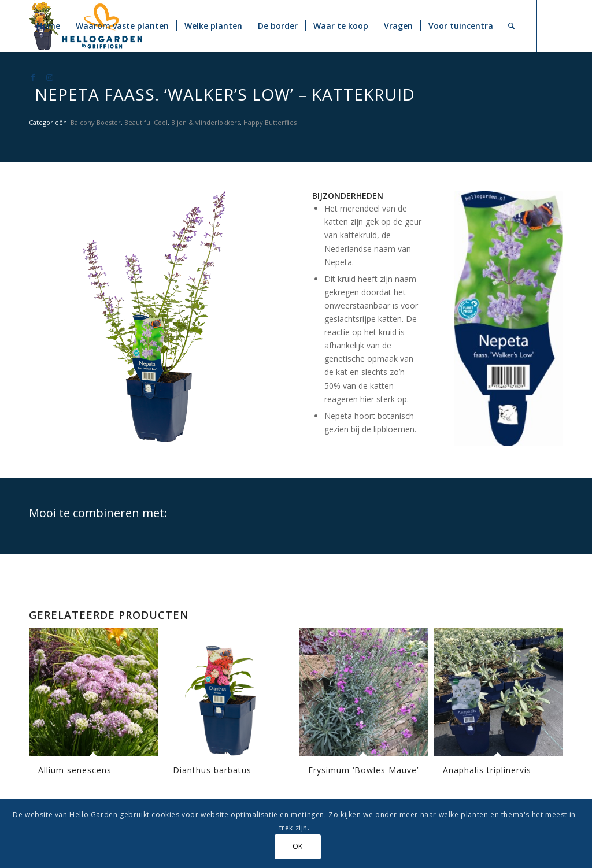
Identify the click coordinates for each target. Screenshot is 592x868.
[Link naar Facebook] (32, 77)
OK (298, 846)
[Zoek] (511, 26)
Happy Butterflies (270, 122)
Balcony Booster (96, 122)
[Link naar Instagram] (50, 77)
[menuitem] (48, 26)
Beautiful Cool (146, 122)
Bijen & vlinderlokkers (206, 122)
